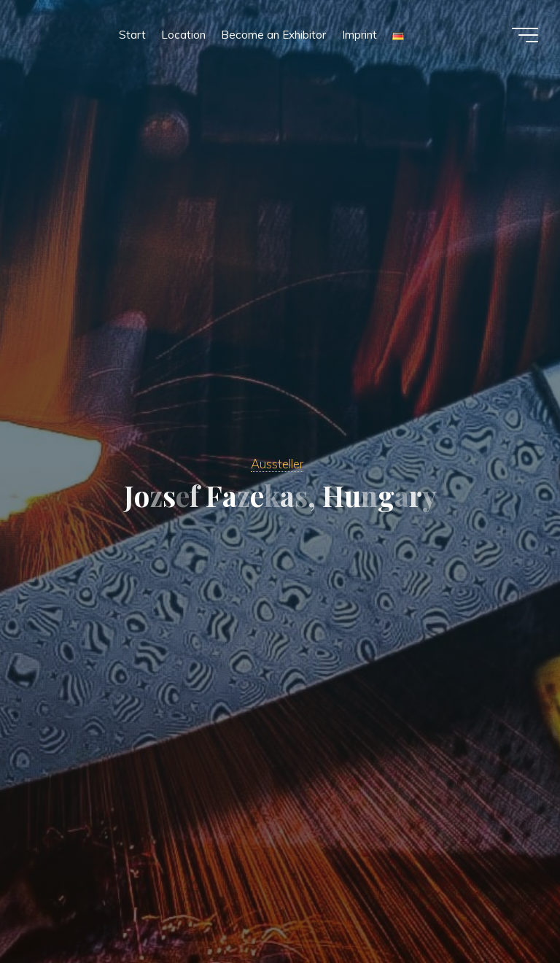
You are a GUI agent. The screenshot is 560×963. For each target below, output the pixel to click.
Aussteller (277, 464)
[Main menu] (525, 35)
